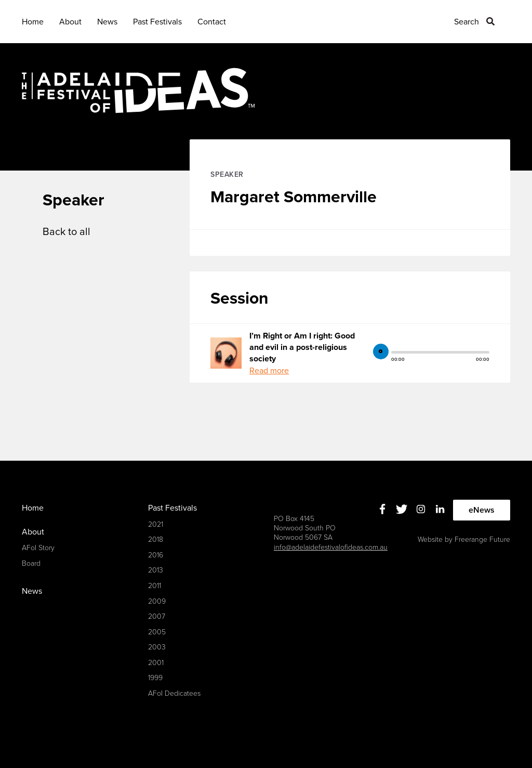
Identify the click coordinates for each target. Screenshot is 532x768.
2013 (156, 570)
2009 (157, 601)
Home (33, 22)
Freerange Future (482, 539)
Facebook (383, 509)
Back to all (66, 232)
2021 (156, 524)
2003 (157, 647)
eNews (482, 510)
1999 (155, 678)
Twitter (402, 509)
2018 (156, 539)
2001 (156, 663)
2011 (155, 586)
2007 (157, 616)
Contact (212, 22)
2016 (156, 555)
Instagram (421, 509)
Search (467, 22)
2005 (157, 632)
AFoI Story (38, 548)
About (70, 22)
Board (31, 563)
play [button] (381, 352)
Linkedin (440, 509)
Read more (269, 371)
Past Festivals (157, 22)
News (107, 22)
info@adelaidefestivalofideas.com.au (331, 547)
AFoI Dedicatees (174, 693)
